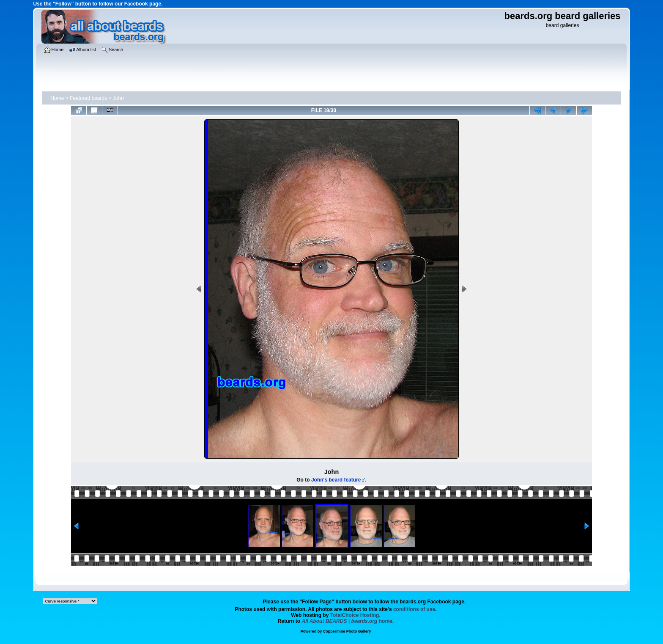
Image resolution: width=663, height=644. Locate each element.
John (118, 98)
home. (348, 621)
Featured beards (88, 98)
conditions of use (414, 609)
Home (57, 98)
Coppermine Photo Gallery (347, 631)
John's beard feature (336, 480)
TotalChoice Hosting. (355, 615)
